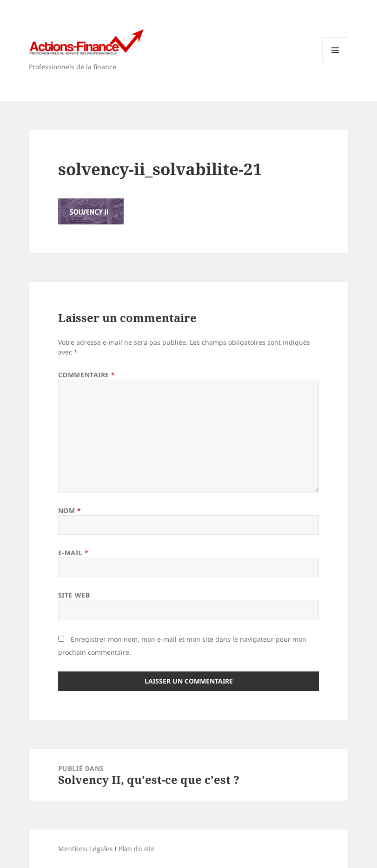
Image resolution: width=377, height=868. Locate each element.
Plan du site (137, 849)
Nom (70, 510)
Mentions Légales (85, 849)
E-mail (73, 553)
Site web (74, 595)
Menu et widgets (335, 63)
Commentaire (87, 375)
